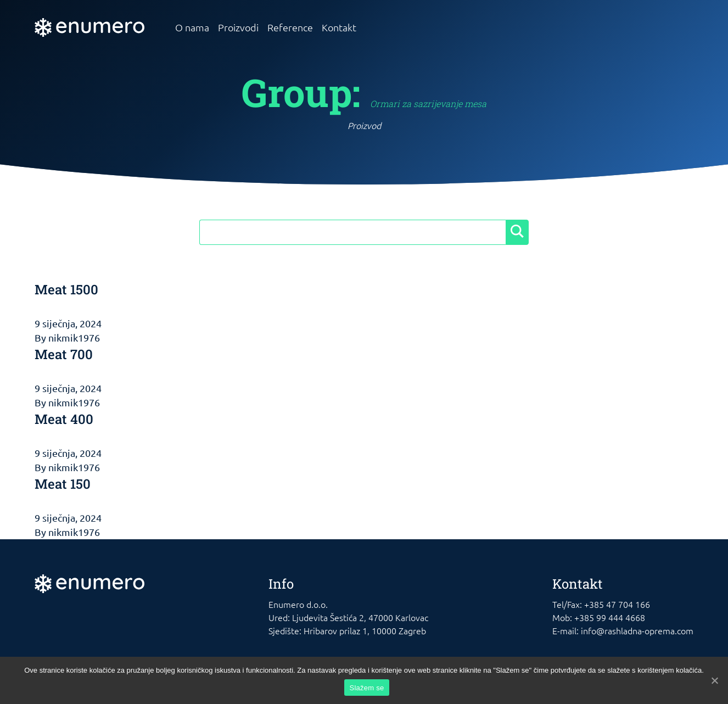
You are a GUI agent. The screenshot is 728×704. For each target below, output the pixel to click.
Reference (290, 27)
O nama (192, 27)
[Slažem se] (714, 680)
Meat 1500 (66, 289)
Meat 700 (64, 354)
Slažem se (367, 688)
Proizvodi (238, 27)
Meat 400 (64, 419)
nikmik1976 (74, 337)
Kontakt (339, 27)
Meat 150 (63, 484)
